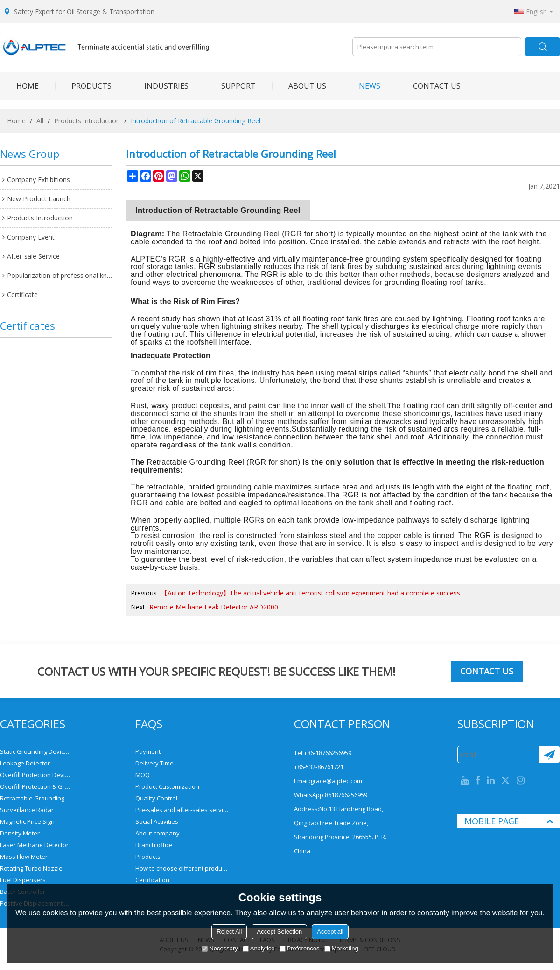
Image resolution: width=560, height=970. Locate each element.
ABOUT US (299, 86)
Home (16, 121)
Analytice (259, 948)
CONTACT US (429, 86)
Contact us (487, 671)
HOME (19, 86)
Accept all (330, 931)
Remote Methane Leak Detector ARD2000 (214, 607)
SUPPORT (230, 86)
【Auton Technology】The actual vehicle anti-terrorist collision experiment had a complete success (311, 593)
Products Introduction (87, 121)
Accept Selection (279, 931)
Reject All (229, 931)
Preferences (300, 948)
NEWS (361, 86)
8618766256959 (346, 795)
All (40, 121)
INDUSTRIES (158, 86)
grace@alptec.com (336, 781)
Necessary (220, 948)
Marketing (341, 948)
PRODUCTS (83, 86)
